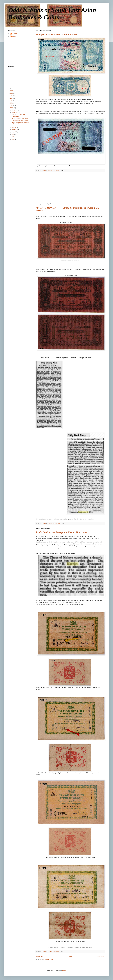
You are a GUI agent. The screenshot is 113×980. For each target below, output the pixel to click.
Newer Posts (40, 957)
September (15, 130)
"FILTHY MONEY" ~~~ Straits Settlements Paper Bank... (20, 119)
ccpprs (14, 36)
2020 (12, 93)
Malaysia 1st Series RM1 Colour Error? (56, 35)
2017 (12, 96)
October (14, 127)
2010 (12, 108)
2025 (12, 91)
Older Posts (101, 957)
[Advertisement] (70, 188)
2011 (12, 105)
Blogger (64, 971)
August (14, 132)
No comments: (57, 523)
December (15, 110)
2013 (12, 101)
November (15, 112)
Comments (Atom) (48, 960)
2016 (12, 98)
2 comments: (56, 170)
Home (70, 957)
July (13, 134)
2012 (12, 103)
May (13, 139)
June (13, 137)
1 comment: (56, 952)
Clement (14, 34)
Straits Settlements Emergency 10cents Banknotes (61, 532)
